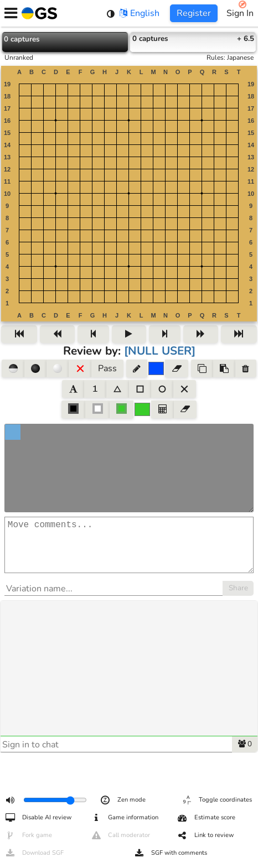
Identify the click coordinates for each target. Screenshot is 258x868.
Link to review (205, 835)
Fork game (28, 835)
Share (238, 599)
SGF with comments (170, 853)
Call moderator (120, 835)
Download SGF (34, 853)
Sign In (240, 13)
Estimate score (206, 818)
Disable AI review (38, 818)
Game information (124, 818)
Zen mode (123, 800)
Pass (107, 368)
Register (194, 13)
